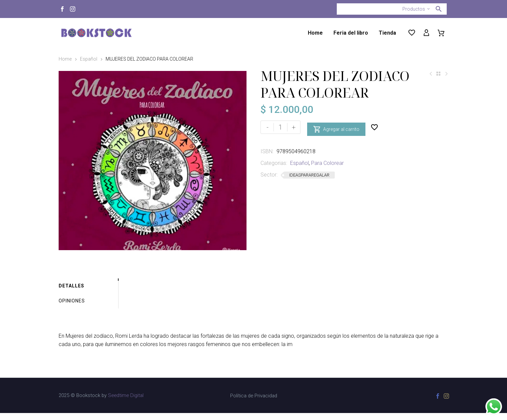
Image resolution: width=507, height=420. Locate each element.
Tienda (387, 33)
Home (315, 33)
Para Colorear (327, 163)
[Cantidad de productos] (280, 127)
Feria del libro (351, 33)
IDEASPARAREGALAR (309, 175)
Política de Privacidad (254, 403)
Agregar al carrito (336, 127)
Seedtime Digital (126, 402)
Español (89, 59)
